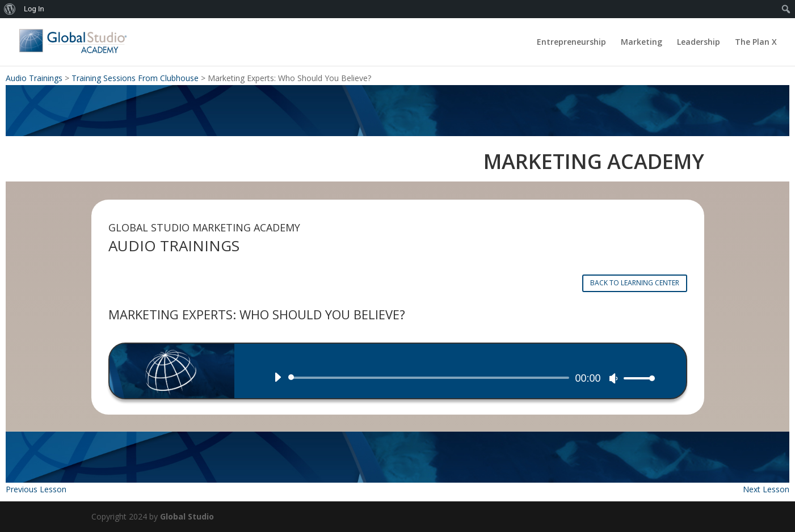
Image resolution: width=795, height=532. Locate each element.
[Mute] (613, 378)
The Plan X (756, 43)
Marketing (642, 43)
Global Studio (187, 516)
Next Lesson (766, 489)
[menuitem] (10, 9)
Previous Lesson (36, 489)
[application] (460, 378)
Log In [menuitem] (34, 9)
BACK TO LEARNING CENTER (635, 283)
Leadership (699, 43)
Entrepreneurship (571, 43)
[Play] (277, 377)
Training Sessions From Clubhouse (135, 78)
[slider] (431, 378)
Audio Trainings (34, 78)
